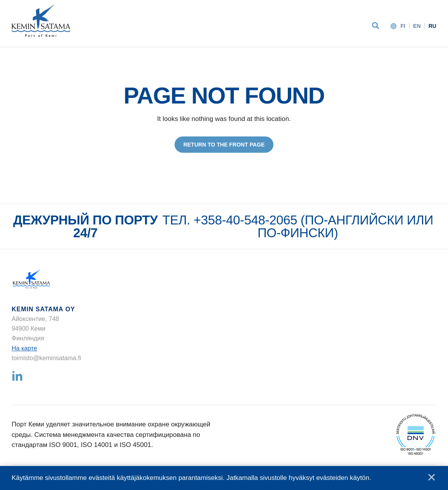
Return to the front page (224, 145)
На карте (24, 348)
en (417, 26)
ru (432, 26)
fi (403, 26)
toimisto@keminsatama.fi (46, 358)
